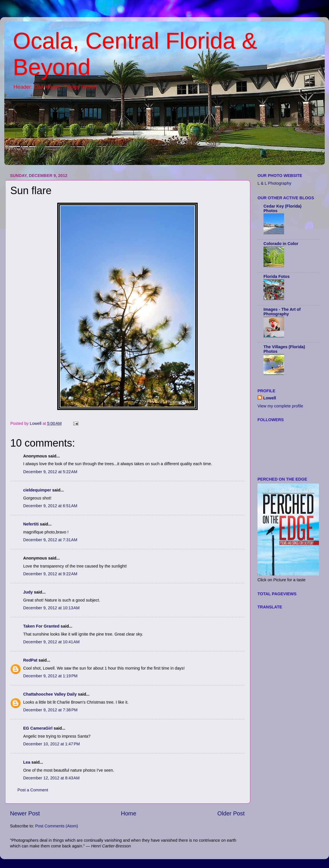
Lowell (270, 398)
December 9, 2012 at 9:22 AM (50, 574)
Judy (28, 592)
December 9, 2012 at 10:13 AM (51, 608)
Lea (27, 762)
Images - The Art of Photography (282, 312)
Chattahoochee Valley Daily (50, 694)
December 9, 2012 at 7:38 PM (50, 710)
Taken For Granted (41, 626)
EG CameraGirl (38, 728)
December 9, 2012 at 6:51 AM (50, 506)
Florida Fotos (277, 276)
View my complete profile (280, 406)
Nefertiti (31, 524)
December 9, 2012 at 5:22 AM (50, 472)
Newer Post (25, 813)
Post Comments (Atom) (57, 826)
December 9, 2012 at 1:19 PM (50, 676)
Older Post (231, 813)
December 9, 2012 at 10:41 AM (51, 642)
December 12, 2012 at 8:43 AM (51, 778)
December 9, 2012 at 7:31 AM (50, 540)
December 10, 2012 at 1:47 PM (51, 744)
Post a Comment (33, 790)
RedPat (30, 660)
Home (129, 813)
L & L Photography (274, 183)
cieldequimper (37, 490)
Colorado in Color (281, 244)
